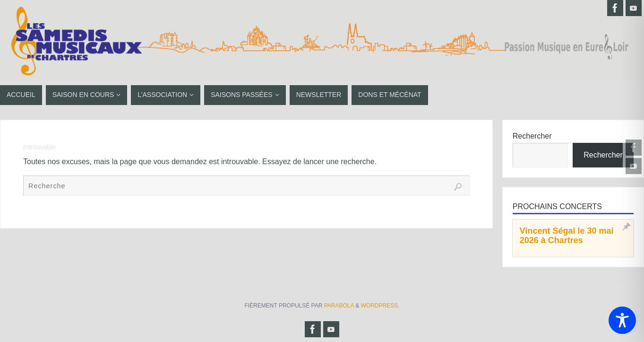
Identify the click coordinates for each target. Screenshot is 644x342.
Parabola (339, 306)
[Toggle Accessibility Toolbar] (622, 320)
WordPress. (380, 306)
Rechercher (532, 136)
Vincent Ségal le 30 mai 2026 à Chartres (567, 236)
